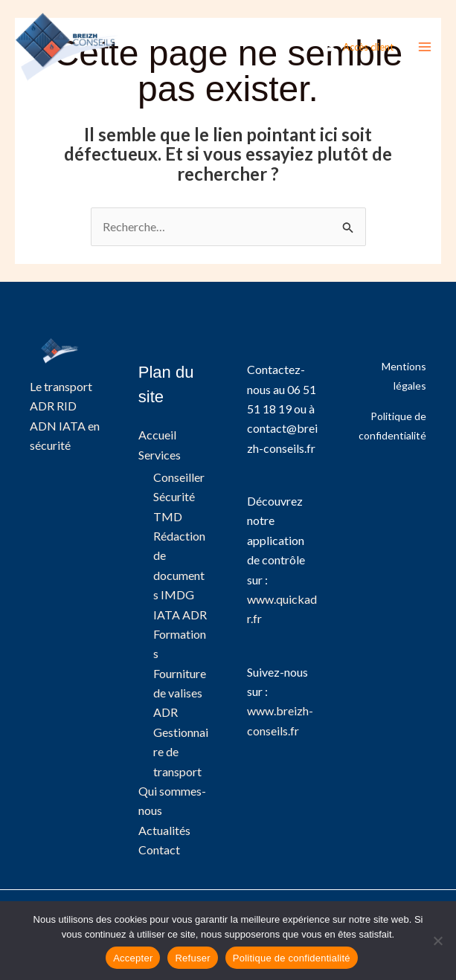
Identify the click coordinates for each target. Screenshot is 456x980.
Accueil (157, 435)
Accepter (133, 958)
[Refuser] (437, 941)
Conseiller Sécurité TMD (179, 497)
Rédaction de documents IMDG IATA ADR (180, 575)
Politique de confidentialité (292, 958)
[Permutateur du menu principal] (425, 48)
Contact (159, 850)
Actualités (164, 830)
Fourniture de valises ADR (180, 693)
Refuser (192, 958)
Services (160, 455)
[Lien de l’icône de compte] (360, 47)
